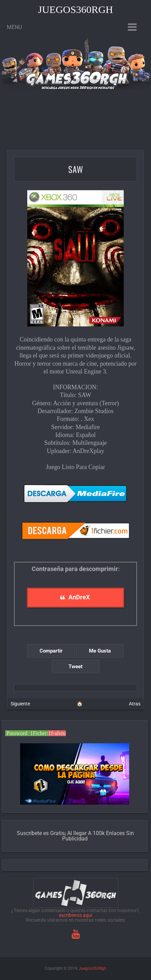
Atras (135, 704)
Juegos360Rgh (75, 9)
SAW (76, 169)
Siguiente (20, 704)
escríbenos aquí (75, 915)
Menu (14, 27)
